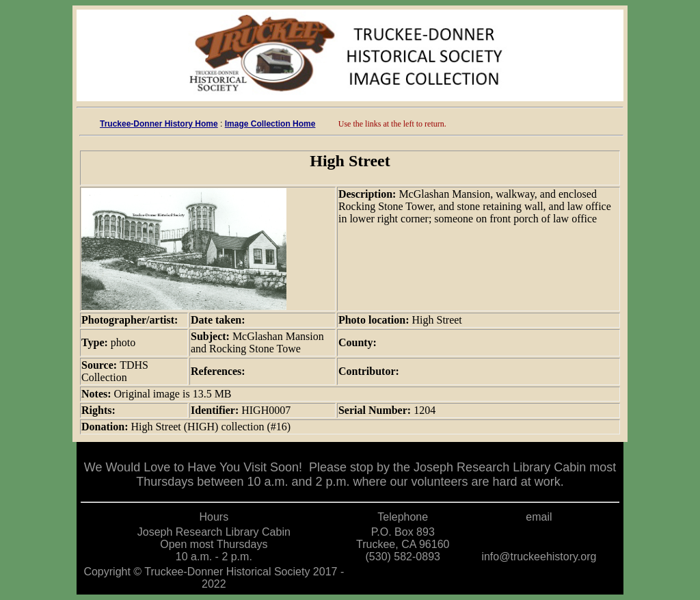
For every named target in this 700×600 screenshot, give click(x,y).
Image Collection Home (270, 124)
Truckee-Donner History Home (159, 124)
